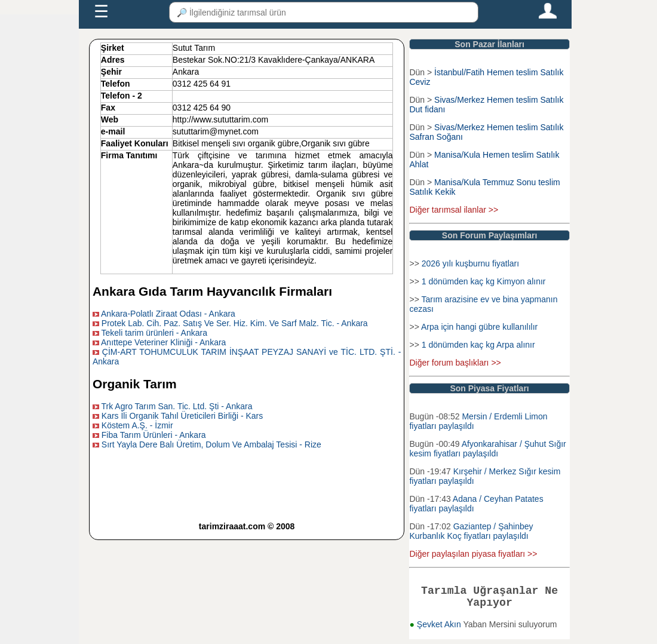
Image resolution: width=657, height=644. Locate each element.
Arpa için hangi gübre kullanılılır (479, 327)
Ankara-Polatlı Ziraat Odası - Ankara (168, 314)
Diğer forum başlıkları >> (455, 363)
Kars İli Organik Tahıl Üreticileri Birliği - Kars (182, 416)
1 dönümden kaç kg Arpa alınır (478, 345)
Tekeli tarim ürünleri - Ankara (154, 333)
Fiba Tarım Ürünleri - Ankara (154, 435)
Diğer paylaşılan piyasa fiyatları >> (473, 554)
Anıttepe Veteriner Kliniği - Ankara (163, 342)
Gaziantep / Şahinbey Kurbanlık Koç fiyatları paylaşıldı (471, 531)
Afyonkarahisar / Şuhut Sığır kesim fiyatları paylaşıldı (487, 449)
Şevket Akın (440, 629)
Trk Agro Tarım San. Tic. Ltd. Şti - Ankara (177, 406)
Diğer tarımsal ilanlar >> (454, 210)
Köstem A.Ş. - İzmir (137, 425)
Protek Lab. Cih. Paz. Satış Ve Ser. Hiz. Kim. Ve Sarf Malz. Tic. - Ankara (235, 323)
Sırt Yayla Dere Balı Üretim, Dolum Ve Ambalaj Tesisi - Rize (211, 444)
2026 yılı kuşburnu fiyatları (470, 263)
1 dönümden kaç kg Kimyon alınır (484, 281)
